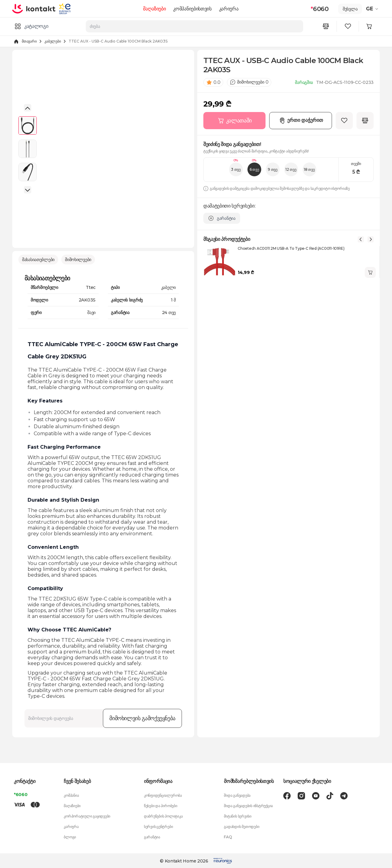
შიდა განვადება (237, 795)
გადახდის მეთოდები (241, 826)
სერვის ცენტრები (158, 826)
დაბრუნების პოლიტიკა (163, 816)
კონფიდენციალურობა (163, 795)
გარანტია (152, 836)
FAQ (228, 836)
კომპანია (71, 795)
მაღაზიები (156, 9)
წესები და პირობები (161, 805)
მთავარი (29, 41)
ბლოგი (70, 836)
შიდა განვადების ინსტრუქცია (248, 805)
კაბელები (53, 41)
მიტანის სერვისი (237, 816)
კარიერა (230, 9)
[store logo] (36, 9)
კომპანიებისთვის (193, 9)
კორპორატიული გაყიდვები (87, 816)
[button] (28, 107)
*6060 (21, 794)
